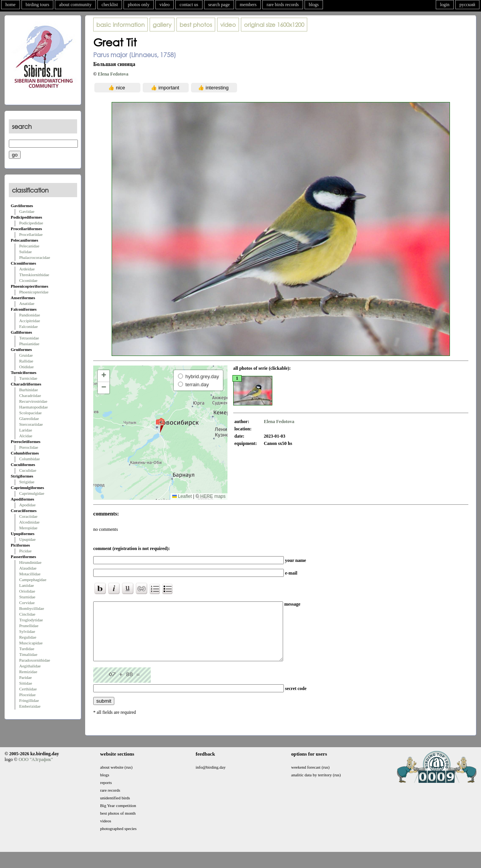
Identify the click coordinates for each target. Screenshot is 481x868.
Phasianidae (29, 344)
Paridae (26, 677)
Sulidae (26, 252)
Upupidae (27, 539)
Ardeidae (27, 269)
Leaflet (182, 496)
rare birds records (283, 5)
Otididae (26, 367)
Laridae (26, 430)
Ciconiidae (28, 280)
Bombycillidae (32, 608)
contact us (189, 5)
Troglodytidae (31, 620)
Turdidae (27, 649)
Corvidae (27, 603)
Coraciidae (28, 516)
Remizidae (28, 672)
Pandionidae (30, 315)
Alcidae (26, 436)
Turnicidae (28, 378)
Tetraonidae (29, 338)
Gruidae (26, 355)
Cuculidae (28, 470)
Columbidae (30, 459)
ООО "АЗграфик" (35, 771)
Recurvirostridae (33, 401)
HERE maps (213, 496)
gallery (162, 25)
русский (467, 5)
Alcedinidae (29, 522)
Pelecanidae (29, 246)
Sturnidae (27, 597)
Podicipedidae (31, 223)
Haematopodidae (34, 407)
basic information (120, 25)
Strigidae (27, 482)
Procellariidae (31, 234)
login (445, 5)
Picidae (25, 551)
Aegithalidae (30, 666)
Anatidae (27, 303)
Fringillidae (29, 700)
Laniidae (26, 585)
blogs (314, 5)
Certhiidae (28, 689)
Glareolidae (29, 418)
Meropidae (28, 528)
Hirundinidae (30, 562)
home (11, 5)
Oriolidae (27, 591)
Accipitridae (30, 321)
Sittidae (26, 683)
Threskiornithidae (34, 275)
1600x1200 (274, 25)
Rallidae (26, 361)
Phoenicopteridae (34, 292)
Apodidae (27, 505)
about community (75, 5)
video (165, 5)
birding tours (38, 5)
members (248, 5)
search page (219, 5)
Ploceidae (27, 695)
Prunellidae (29, 626)
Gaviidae (27, 211)
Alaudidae (28, 568)
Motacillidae (30, 574)
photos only (138, 5)
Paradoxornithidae (35, 660)
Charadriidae (30, 395)
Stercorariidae (31, 424)
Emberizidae (30, 706)
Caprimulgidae (32, 493)
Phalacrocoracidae (35, 257)
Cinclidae (27, 614)
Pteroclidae (29, 447)
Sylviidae (27, 631)
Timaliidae (28, 654)
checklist (110, 5)
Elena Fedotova (113, 74)
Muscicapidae (31, 643)
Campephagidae (33, 580)
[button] (160, 425)
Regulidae (28, 637)
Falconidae (28, 326)
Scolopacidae (30, 413)
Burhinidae (29, 390)
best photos (196, 25)
